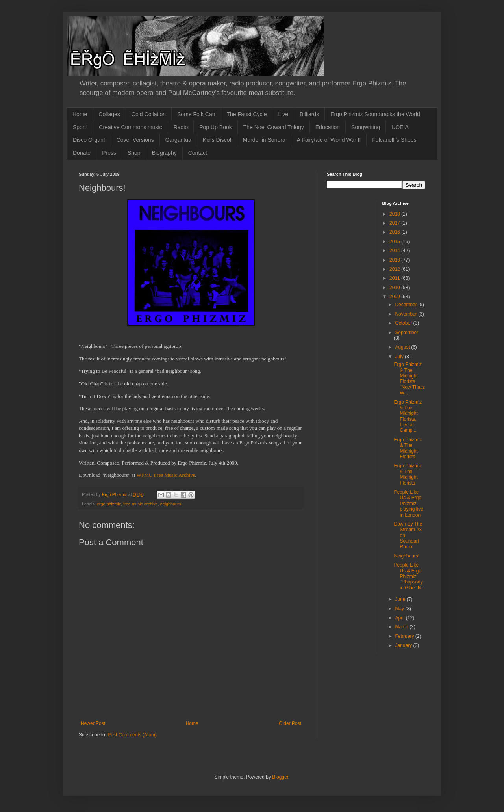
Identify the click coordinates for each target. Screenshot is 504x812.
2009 (395, 297)
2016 (395, 232)
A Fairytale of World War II (329, 140)
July (400, 357)
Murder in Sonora (264, 140)
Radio (181, 127)
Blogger (280, 777)
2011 (395, 278)
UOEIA (400, 127)
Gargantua (178, 140)
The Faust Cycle (247, 114)
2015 (395, 242)
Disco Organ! (89, 140)
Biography (164, 153)
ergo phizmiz (109, 504)
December (407, 305)
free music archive (141, 504)
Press (109, 153)
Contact (198, 153)
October (404, 323)
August (403, 347)
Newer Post (93, 723)
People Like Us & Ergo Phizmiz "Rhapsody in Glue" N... (409, 576)
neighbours (171, 504)
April (400, 618)
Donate (82, 153)
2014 (395, 251)
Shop (134, 153)
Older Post (290, 723)
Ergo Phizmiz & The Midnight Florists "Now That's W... (409, 379)
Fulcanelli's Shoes (394, 140)
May (400, 609)
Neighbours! (407, 556)
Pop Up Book (216, 127)
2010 (395, 288)
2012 (395, 269)
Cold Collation (149, 114)
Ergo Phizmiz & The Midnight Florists (408, 448)
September (407, 333)
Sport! (80, 127)
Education (328, 127)
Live (283, 114)
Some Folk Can (196, 114)
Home (80, 114)
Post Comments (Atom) (132, 735)
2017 (395, 223)
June (401, 599)
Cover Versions (135, 140)
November (407, 314)
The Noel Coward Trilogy (274, 127)
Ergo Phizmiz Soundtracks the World (375, 114)
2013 (395, 260)
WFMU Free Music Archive (166, 475)
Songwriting (366, 127)
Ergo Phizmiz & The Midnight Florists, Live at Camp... (408, 416)
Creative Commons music (130, 127)
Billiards (309, 114)
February (405, 636)
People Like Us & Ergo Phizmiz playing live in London (408, 504)
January (404, 645)
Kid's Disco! (217, 140)
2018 (395, 214)
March (402, 627)
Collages (109, 114)
